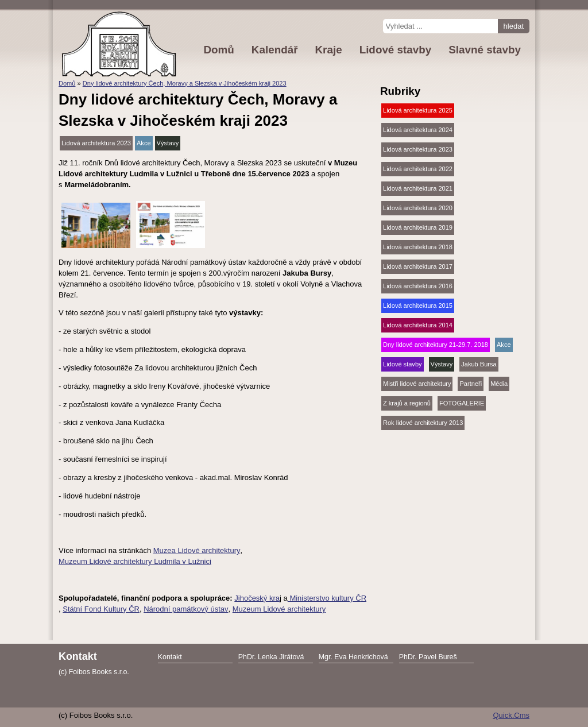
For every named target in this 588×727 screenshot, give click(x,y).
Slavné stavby (485, 50)
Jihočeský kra (257, 598)
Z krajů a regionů (407, 403)
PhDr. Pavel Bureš (428, 657)
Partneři (471, 384)
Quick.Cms (511, 715)
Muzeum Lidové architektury (279, 609)
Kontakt (170, 657)
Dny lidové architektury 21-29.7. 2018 (436, 345)
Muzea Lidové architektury (197, 550)
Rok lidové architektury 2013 (423, 423)
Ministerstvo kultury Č (324, 598)
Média (499, 384)
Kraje (328, 50)
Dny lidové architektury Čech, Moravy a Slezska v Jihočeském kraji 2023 (185, 83)
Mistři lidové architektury (417, 384)
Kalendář (275, 50)
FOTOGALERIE (462, 403)
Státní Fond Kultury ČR (101, 609)
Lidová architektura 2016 (418, 286)
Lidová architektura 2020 (418, 208)
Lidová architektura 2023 (96, 143)
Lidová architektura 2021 (418, 188)
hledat (514, 26)
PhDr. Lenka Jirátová (271, 657)
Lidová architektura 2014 (418, 325)
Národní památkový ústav (186, 609)
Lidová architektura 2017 (418, 266)
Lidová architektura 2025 (418, 110)
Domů (67, 83)
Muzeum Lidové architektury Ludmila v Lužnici (135, 561)
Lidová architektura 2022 (418, 169)
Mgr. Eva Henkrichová (353, 657)
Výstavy (168, 143)
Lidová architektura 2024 (418, 130)
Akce (144, 143)
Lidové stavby (403, 364)
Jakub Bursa (479, 364)
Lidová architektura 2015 (418, 306)
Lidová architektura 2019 (418, 227)
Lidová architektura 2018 (418, 247)
